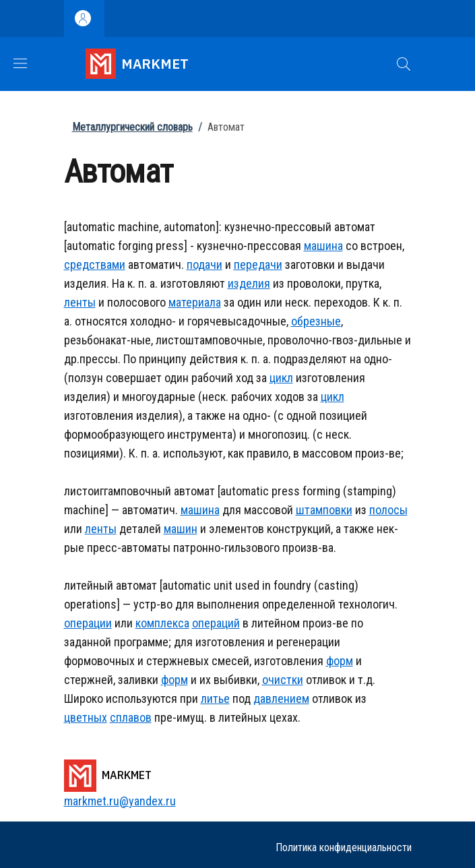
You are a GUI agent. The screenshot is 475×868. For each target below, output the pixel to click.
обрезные (316, 321)
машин (181, 529)
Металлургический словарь (132, 127)
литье (215, 699)
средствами (95, 265)
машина (323, 246)
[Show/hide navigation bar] (20, 63)
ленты (80, 302)
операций (216, 623)
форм (340, 661)
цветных (86, 717)
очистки (283, 680)
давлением (281, 699)
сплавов (131, 717)
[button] (404, 64)
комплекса (162, 623)
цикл (281, 378)
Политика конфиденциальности (344, 847)
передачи (258, 265)
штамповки (324, 510)
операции (88, 623)
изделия (249, 283)
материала (195, 302)
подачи (204, 265)
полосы (388, 510)
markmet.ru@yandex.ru (120, 801)
